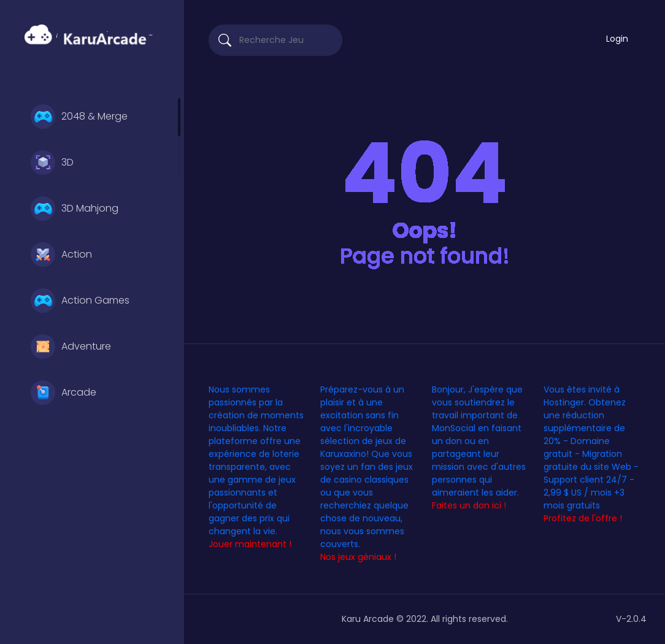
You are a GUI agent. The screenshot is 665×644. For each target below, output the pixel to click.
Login (617, 39)
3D (52, 163)
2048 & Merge (79, 117)
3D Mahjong (75, 209)
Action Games (80, 301)
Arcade (63, 393)
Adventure (71, 347)
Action (61, 255)
